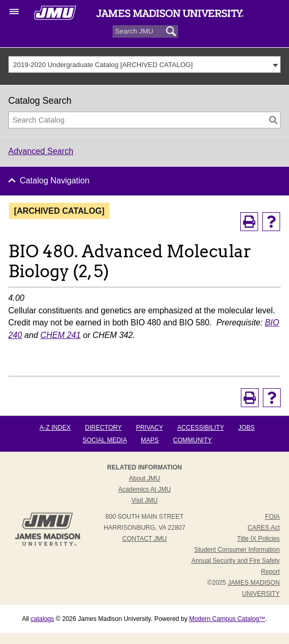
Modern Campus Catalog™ (227, 619)
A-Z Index (55, 428)
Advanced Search (41, 151)
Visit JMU (144, 500)
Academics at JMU (145, 489)
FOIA (272, 517)
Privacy (150, 428)
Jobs (246, 428)
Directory (103, 428)
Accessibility (201, 428)
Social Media (105, 440)
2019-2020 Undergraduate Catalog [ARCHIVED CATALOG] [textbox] (103, 65)
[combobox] (145, 64)
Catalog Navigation (55, 181)
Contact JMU (145, 539)
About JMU (144, 478)
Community (192, 440)
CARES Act (264, 528)
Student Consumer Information (237, 550)
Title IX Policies (259, 539)
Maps (150, 440)
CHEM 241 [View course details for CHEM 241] (60, 335)
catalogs (43, 619)
